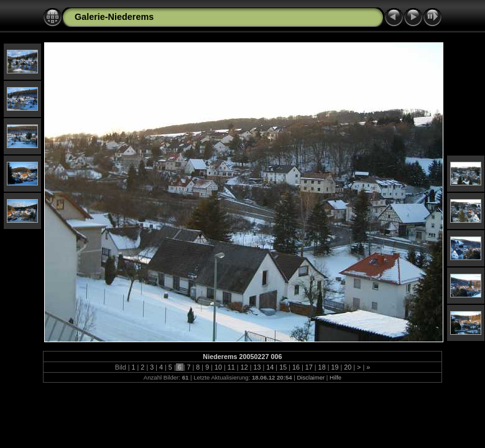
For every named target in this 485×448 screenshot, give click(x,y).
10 (218, 367)
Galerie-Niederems (114, 17)
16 (296, 367)
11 (231, 367)
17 (309, 367)
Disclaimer (311, 377)
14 (270, 367)
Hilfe (335, 377)
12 (244, 367)
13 (257, 367)
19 (335, 367)
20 (348, 367)
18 (322, 367)
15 (283, 367)
